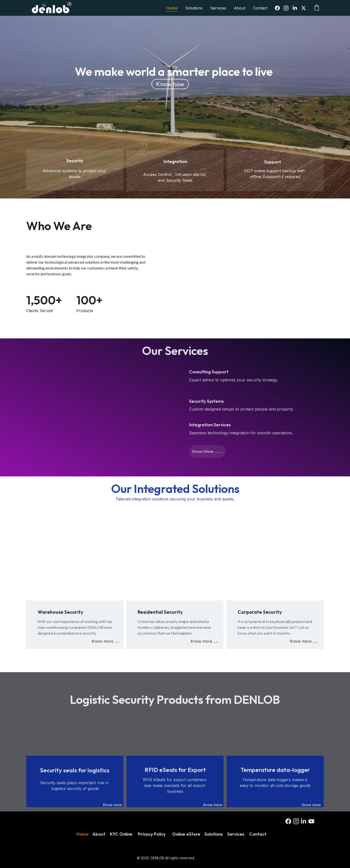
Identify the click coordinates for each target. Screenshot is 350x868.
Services (218, 8)
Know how (170, 84)
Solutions (194, 8)
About (240, 8)
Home (172, 8)
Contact (260, 8)
